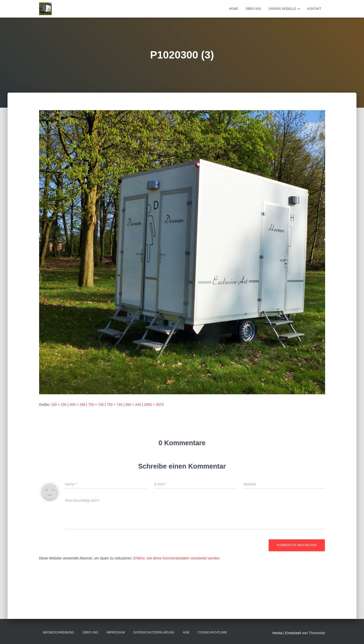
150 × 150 (59, 405)
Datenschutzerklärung (154, 632)
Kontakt (314, 9)
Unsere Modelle (284, 9)
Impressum (116, 632)
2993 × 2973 (154, 405)
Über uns (253, 9)
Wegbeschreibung (59, 632)
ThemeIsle (317, 633)
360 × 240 (133, 405)
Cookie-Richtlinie (212, 632)
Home (234, 9)
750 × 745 (96, 405)
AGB (186, 632)
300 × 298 (77, 405)
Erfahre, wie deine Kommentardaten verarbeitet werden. (177, 558)
